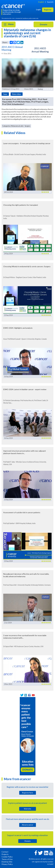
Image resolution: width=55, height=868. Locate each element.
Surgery (28, 126)
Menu (9, 24)
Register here (28, 793)
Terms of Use (7, 859)
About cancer (27, 825)
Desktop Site (7, 862)
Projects (5, 854)
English (41, 2)
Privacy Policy (7, 864)
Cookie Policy (7, 857)
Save (5, 94)
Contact (5, 852)
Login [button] (38, 9)
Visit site (27, 809)
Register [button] (48, 10)
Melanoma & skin (17, 126)
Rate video (17, 94)
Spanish (50, 2)
